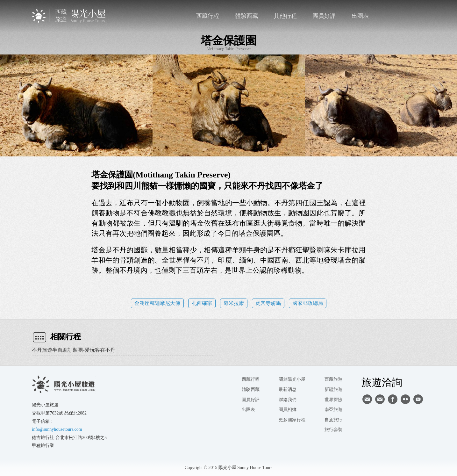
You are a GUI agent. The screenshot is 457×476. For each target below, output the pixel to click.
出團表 (360, 16)
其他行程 (285, 16)
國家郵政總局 (308, 303)
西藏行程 (208, 16)
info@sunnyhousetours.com (57, 429)
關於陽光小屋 (292, 379)
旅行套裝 (333, 430)
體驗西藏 (246, 16)
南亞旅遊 (333, 410)
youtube (418, 399)
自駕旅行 (333, 420)
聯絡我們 (393, 16)
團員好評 (324, 16)
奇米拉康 (234, 303)
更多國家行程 (292, 420)
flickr (405, 399)
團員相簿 (288, 410)
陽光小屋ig (380, 399)
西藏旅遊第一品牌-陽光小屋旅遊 (69, 16)
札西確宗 (202, 303)
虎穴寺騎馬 (268, 303)
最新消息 (288, 389)
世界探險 (333, 400)
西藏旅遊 (333, 379)
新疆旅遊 (333, 389)
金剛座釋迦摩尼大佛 (157, 303)
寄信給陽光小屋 (367, 399)
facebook (407, 16)
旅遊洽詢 (382, 382)
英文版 (420, 16)
